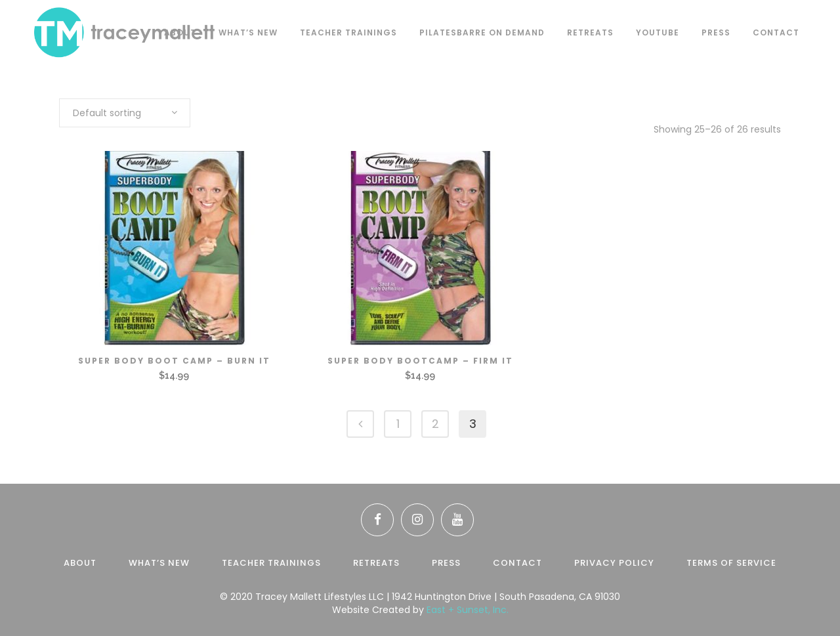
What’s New (159, 563)
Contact (517, 563)
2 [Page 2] (435, 424)
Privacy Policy (614, 563)
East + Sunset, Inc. (468, 610)
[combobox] (125, 113)
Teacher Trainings (271, 563)
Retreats (376, 563)
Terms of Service (731, 563)
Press (446, 563)
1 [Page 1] (398, 424)
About (80, 563)
